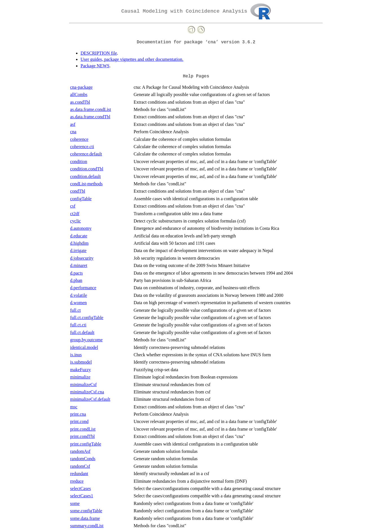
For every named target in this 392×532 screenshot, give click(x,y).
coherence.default (86, 154)
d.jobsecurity (82, 258)
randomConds (83, 459)
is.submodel (81, 362)
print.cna (78, 414)
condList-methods (86, 184)
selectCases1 (82, 496)
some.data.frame (85, 518)
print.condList (83, 429)
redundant (79, 474)
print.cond (79, 421)
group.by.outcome (86, 340)
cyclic (75, 221)
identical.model (84, 347)
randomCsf (80, 466)
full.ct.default (82, 332)
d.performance (83, 288)
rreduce (77, 481)
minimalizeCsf (83, 385)
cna (73, 132)
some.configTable (86, 511)
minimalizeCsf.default (90, 399)
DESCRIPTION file (99, 53)
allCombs (79, 94)
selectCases (81, 488)
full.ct (75, 310)
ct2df (75, 214)
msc (74, 407)
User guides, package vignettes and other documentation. (132, 59)
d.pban (76, 280)
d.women (78, 303)
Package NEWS (95, 66)
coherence (79, 139)
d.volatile (79, 295)
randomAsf (80, 451)
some (75, 503)
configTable (81, 199)
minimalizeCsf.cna (87, 392)
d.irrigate (78, 251)
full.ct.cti (78, 325)
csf (73, 206)
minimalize (80, 377)
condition (79, 162)
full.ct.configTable (87, 318)
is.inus (76, 355)
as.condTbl (80, 102)
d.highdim (79, 243)
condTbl (78, 191)
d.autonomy (81, 228)
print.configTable (86, 444)
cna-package (81, 87)
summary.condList (87, 526)
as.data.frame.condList (91, 109)
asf (73, 124)
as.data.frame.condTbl (90, 117)
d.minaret (79, 265)
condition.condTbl (87, 169)
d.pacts (76, 273)
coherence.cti (82, 147)
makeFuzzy (81, 370)
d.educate (79, 236)
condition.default (85, 176)
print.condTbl (83, 436)
